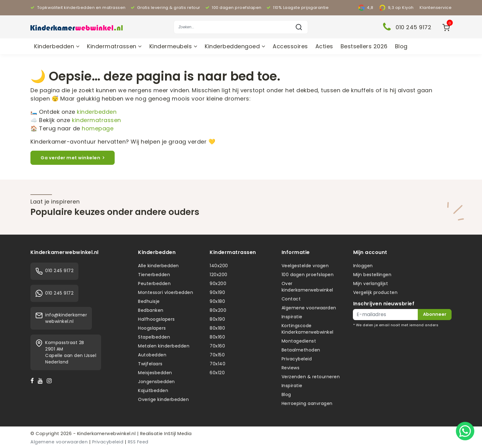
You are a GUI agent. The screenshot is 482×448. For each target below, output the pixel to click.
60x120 (217, 373)
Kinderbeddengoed (235, 46)
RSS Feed (138, 442)
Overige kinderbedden (163, 399)
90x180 (217, 301)
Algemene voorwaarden (309, 308)
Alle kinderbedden (158, 266)
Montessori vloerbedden (166, 292)
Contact (291, 299)
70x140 (217, 364)
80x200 (218, 310)
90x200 (218, 283)
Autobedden (152, 355)
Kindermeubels (174, 46)
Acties (324, 46)
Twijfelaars (150, 364)
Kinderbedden (57, 46)
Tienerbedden (154, 275)
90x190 (217, 292)
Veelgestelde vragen (305, 266)
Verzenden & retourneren (311, 377)
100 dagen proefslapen (308, 275)
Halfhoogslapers (156, 319)
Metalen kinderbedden (164, 346)
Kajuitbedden (153, 391)
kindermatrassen (97, 120)
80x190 (217, 319)
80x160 (217, 337)
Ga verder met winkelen (73, 158)
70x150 (217, 355)
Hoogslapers (152, 328)
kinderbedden (97, 112)
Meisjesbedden (155, 373)
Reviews (291, 368)
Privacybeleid (297, 359)
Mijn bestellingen (372, 275)
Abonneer (435, 314)
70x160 (217, 346)
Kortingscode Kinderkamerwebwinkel (308, 329)
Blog (401, 46)
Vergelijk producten (375, 292)
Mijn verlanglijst (371, 283)
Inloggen (363, 266)
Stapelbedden (154, 337)
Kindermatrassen (115, 46)
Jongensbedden (156, 382)
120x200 (219, 275)
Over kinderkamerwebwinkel (307, 287)
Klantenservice (436, 8)
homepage (98, 128)
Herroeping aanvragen (307, 403)
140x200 (219, 266)
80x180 (217, 328)
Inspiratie (292, 317)
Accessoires (290, 46)
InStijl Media (177, 434)
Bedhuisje (149, 301)
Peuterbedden (154, 283)
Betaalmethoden (301, 350)
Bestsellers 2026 (364, 46)
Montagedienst (299, 341)
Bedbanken (151, 310)
